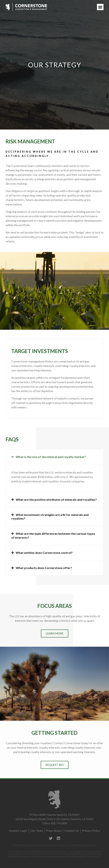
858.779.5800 (59, 823)
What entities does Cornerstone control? (44, 553)
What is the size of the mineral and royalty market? (51, 457)
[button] (100, 7)
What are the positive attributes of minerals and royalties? (56, 500)
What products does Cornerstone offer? (44, 568)
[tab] (54, 457)
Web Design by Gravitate (84, 845)
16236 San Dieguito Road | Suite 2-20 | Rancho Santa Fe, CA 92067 (54, 819)
